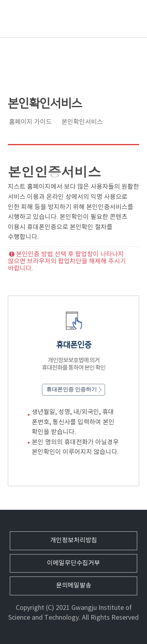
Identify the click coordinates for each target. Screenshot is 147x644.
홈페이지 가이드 (30, 122)
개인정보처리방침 (74, 540)
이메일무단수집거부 (73, 563)
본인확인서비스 (82, 122)
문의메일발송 (74, 586)
